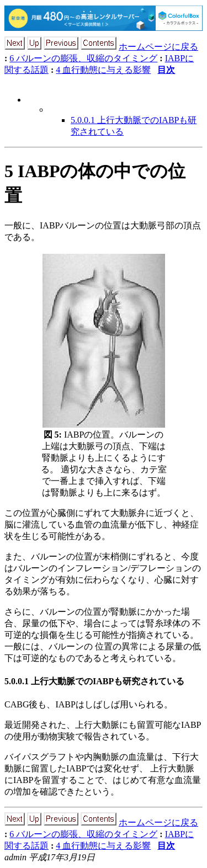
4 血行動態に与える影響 (103, 70)
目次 (166, 70)
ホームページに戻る (158, 47)
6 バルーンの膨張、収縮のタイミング (83, 58)
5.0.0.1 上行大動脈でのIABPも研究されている (94, 681)
